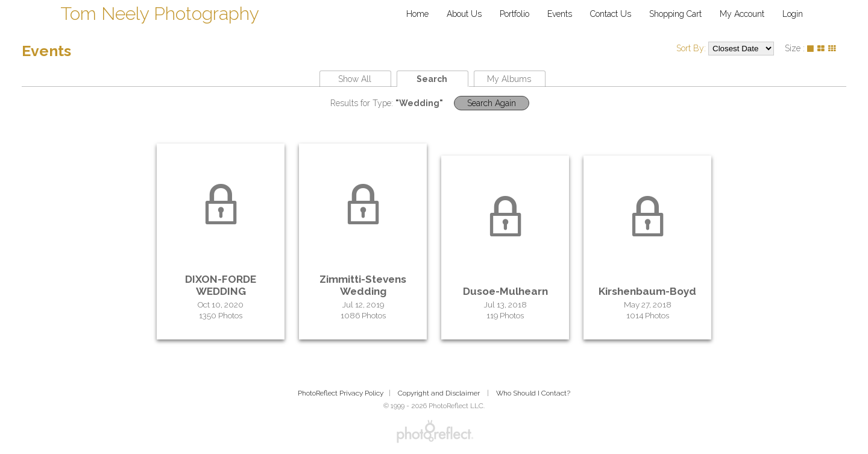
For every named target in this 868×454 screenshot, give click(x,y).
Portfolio (514, 14)
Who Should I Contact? (533, 393)
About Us (464, 14)
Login (793, 14)
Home (417, 14)
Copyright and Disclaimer (440, 393)
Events (560, 14)
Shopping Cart (675, 14)
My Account (742, 14)
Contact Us (611, 14)
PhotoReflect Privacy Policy (341, 393)
